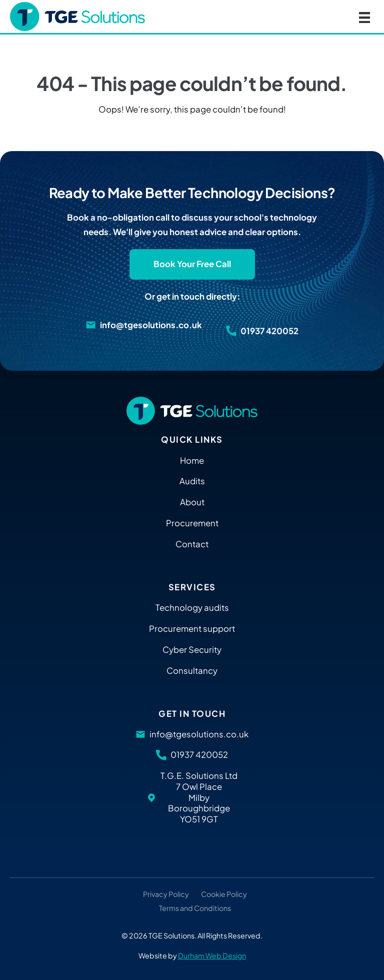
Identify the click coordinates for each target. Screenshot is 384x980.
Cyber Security (192, 650)
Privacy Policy (166, 894)
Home (192, 460)
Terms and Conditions (195, 908)
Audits (192, 481)
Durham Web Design (212, 955)
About (192, 502)
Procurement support (192, 629)
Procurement (192, 523)
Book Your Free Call (192, 264)
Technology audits (192, 608)
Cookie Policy (224, 894)
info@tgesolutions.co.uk (151, 325)
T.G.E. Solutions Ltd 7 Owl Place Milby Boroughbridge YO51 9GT (199, 797)
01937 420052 (269, 331)
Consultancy (192, 671)
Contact (192, 544)
